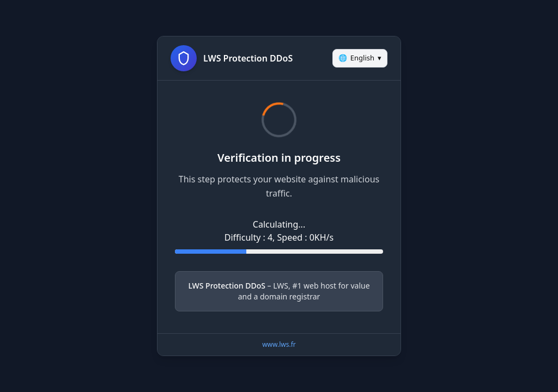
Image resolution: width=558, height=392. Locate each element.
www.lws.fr (279, 344)
